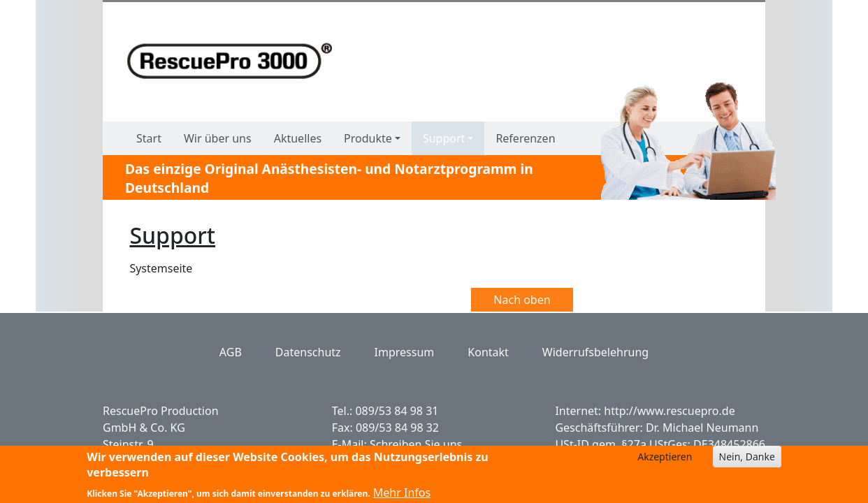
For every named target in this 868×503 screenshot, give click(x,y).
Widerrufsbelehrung (595, 352)
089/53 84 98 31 (397, 411)
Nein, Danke (747, 460)
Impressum (405, 352)
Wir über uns (218, 138)
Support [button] (444, 138)
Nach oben (522, 300)
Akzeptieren (665, 460)
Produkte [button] (368, 138)
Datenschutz (308, 352)
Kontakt (488, 352)
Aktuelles (298, 138)
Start (149, 138)
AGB (231, 352)
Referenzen (525, 138)
